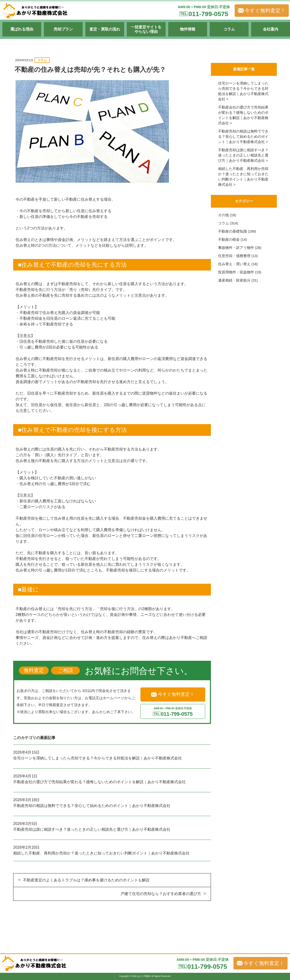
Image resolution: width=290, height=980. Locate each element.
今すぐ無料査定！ (262, 11)
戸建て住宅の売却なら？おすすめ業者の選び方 (161, 894)
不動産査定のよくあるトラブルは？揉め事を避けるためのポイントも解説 (86, 880)
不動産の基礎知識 (232, 231)
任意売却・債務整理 (234, 256)
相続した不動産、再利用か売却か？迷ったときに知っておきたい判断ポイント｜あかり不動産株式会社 (101, 853)
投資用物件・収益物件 (236, 272)
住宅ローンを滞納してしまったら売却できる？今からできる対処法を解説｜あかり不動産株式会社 (98, 758)
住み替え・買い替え (234, 264)
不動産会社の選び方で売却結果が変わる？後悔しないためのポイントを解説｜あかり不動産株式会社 (99, 782)
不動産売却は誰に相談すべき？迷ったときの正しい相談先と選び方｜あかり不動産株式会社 (92, 829)
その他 (223, 215)
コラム (42, 60)
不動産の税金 (229, 240)
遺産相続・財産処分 (234, 280)
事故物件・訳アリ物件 (236, 248)
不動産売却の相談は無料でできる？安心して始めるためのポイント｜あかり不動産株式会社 (92, 806)
